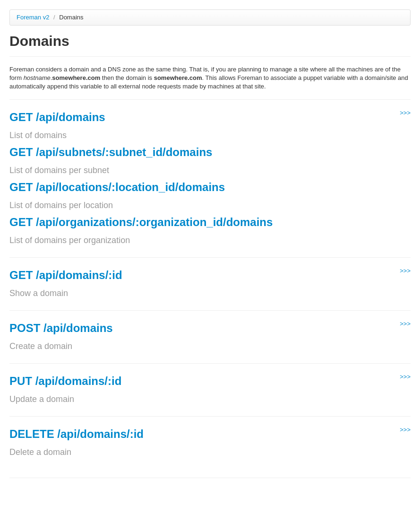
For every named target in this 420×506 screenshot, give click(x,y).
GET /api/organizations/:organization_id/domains (141, 222)
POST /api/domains (61, 328)
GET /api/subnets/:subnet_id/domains (111, 152)
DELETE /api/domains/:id (77, 434)
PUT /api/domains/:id (65, 381)
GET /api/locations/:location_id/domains (117, 187)
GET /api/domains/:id (66, 275)
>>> (405, 113)
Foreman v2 (33, 17)
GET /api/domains (57, 117)
